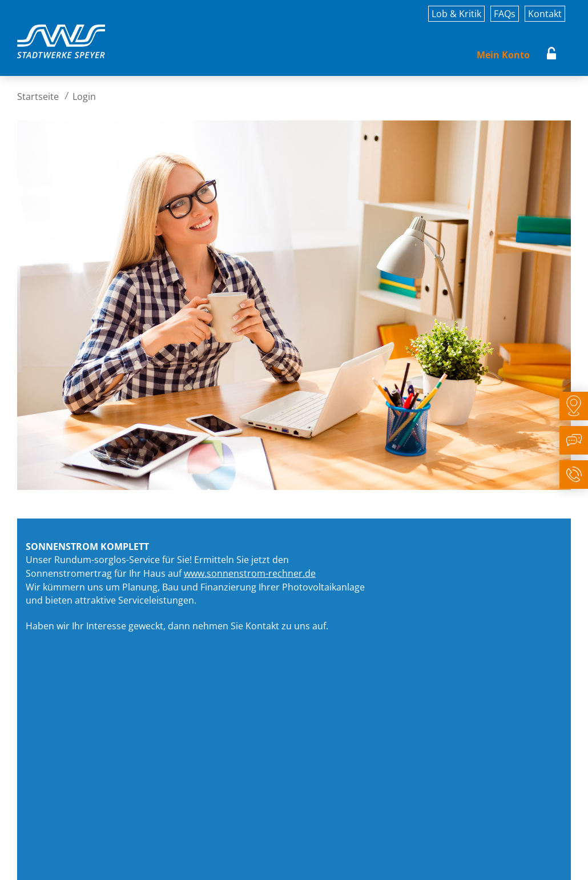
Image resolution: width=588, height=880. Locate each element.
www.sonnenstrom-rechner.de (250, 573)
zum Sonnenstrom (312, 658)
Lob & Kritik (456, 14)
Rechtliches (170, 861)
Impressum (39, 861)
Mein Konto (503, 55)
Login (552, 55)
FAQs (505, 14)
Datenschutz (104, 861)
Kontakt (545, 14)
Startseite (38, 97)
